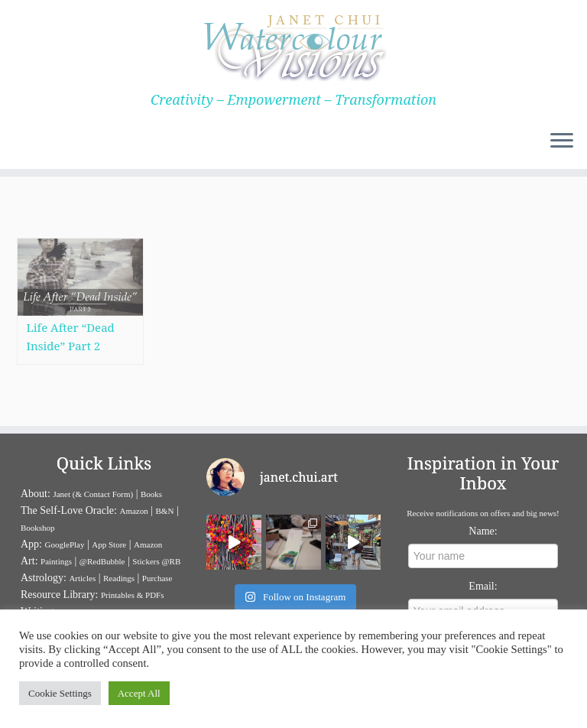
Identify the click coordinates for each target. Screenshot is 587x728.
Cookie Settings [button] (60, 693)
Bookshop (38, 528)
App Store (109, 544)
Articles (82, 578)
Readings (119, 578)
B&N (165, 511)
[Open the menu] (562, 141)
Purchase (157, 578)
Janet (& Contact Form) (93, 494)
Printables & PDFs (133, 595)
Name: (483, 531)
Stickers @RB (156, 561)
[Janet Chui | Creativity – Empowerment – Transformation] (293, 46)
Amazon (133, 511)
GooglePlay (65, 544)
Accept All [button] (139, 693)
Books (151, 494)
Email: (483, 586)
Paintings (56, 561)
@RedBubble (102, 561)
